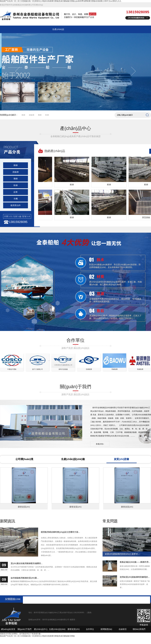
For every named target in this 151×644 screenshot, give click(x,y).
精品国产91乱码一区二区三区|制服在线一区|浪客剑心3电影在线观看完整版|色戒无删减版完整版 (37, 636)
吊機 (16, 199)
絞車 (16, 192)
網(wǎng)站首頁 (8, 629)
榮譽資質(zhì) (74, 629)
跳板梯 (32, 115)
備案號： (73, 620)
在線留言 (123, 629)
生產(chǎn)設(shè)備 (73, 459)
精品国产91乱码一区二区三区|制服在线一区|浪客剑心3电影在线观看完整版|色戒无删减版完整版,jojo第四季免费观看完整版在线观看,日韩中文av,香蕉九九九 (61, 1)
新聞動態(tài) (106, 629)
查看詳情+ (100, 444)
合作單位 (90, 629)
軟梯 (47, 115)
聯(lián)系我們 (139, 629)
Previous (20, 71)
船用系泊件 (16, 205)
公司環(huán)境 (24, 459)
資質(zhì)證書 (121, 459)
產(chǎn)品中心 (41, 629)
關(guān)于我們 (25, 629)
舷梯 (23, 115)
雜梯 (40, 115)
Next (131, 71)
